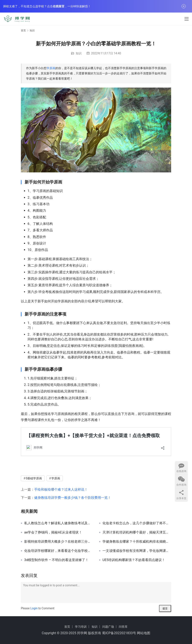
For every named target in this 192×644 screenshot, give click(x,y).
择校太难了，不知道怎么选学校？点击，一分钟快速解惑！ (47, 6)
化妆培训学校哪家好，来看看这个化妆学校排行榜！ (59, 551)
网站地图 (144, 633)
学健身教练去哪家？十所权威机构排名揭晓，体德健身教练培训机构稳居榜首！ (137, 542)
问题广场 (108, 627)
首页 (23, 31)
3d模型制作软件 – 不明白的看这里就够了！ (56, 560)
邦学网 (82, 633)
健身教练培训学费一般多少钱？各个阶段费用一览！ (73, 498)
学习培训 (81, 627)
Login (34, 608)
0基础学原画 (34, 478)
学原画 (51, 68)
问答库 (123, 627)
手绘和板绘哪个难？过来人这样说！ (61, 489)
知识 (79, 53)
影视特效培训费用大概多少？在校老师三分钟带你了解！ (59, 542)
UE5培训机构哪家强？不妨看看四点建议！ (134, 560)
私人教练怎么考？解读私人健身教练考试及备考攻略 (59, 523)
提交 (165, 608)
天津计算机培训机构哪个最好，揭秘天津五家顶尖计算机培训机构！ (137, 532)
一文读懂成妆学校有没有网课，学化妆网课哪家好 (137, 551)
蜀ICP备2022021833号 (119, 633)
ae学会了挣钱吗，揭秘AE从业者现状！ (53, 532)
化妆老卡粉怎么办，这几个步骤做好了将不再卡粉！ (137, 523)
